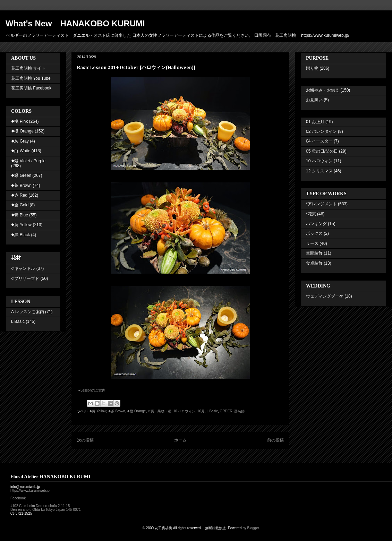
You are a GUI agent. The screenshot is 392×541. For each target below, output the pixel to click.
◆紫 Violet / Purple (28, 161)
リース (312, 243)
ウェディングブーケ (325, 296)
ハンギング (316, 224)
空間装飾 (314, 253)
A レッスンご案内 (28, 312)
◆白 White (21, 151)
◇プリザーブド (25, 278)
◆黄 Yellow (98, 411)
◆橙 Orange (136, 411)
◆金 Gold (20, 205)
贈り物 (312, 68)
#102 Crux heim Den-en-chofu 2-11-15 (40, 506)
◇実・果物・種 (160, 411)
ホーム (180, 440)
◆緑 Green (21, 175)
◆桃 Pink (19, 121)
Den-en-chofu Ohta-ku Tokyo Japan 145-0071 (46, 510)
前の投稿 (275, 440)
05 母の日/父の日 (322, 151)
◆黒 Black (20, 235)
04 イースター (319, 141)
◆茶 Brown (117, 411)
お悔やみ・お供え (323, 90)
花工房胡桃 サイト (28, 68)
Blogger (253, 528)
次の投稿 (85, 440)
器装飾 (239, 411)
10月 (201, 411)
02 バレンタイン (321, 131)
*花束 (311, 214)
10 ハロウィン (184, 411)
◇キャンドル (23, 268)
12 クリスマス (319, 171)
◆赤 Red (19, 195)
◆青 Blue (20, 215)
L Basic (212, 411)
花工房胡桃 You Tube (31, 78)
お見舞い (314, 100)
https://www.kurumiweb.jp (30, 491)
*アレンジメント (321, 204)
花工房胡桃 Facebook (31, 88)
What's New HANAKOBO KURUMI (75, 23)
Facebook (18, 498)
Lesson (93, 390)
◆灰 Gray (20, 141)
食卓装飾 (314, 263)
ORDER (226, 411)
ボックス (314, 233)
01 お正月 (315, 122)
